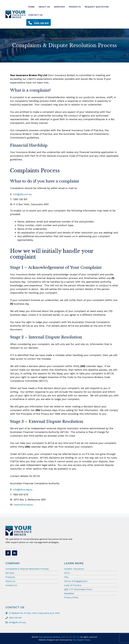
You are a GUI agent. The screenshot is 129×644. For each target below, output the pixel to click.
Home (31, 7)
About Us (44, 7)
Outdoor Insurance (74, 569)
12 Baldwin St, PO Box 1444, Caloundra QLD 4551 (34, 613)
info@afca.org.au (23, 489)
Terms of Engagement (76, 581)
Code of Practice (73, 585)
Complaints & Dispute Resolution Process (27, 569)
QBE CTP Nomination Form (78, 589)
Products (75, 7)
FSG (66, 577)
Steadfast (69, 593)
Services (59, 7)
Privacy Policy (71, 597)
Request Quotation (97, 7)
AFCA (67, 573)
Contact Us (35, 15)
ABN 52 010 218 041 (70, 637)
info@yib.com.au (23, 194)
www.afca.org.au (23, 505)
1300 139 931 (15, 618)
